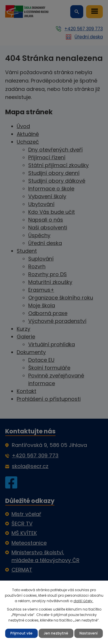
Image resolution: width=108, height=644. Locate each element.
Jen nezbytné (56, 633)
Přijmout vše (21, 633)
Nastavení (89, 633)
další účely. (83, 601)
